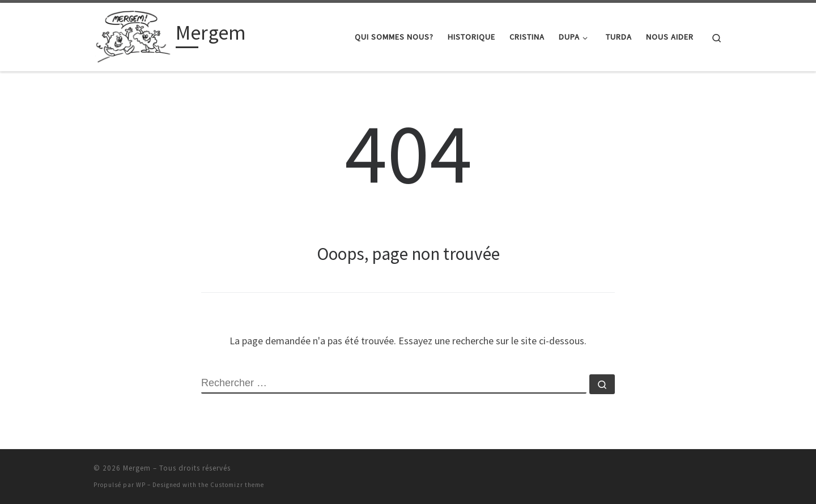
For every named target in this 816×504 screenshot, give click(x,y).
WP (141, 485)
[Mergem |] (133, 35)
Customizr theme (237, 485)
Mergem (137, 468)
